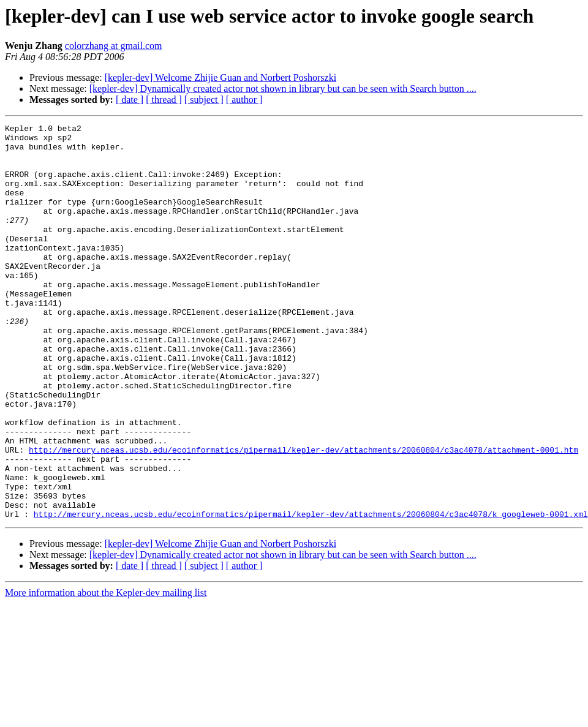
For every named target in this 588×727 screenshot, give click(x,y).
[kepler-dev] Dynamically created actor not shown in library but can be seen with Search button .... (283, 89)
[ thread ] (164, 100)
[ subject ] (204, 100)
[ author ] (244, 100)
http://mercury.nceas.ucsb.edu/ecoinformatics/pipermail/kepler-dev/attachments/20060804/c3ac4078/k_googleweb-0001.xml (311, 593)
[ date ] (130, 100)
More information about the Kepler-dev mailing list (106, 672)
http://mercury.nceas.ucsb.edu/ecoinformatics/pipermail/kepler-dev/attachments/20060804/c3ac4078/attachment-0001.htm (303, 516)
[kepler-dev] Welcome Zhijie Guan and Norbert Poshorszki (221, 77)
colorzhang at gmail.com (114, 46)
